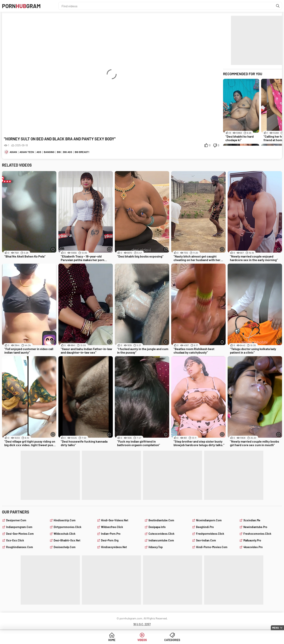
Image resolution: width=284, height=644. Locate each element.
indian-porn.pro (111, 534)
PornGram (21, 6)
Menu (276, 628)
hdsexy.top (156, 547)
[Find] (278, 6)
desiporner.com (16, 520)
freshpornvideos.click (210, 534)
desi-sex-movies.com (20, 534)
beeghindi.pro (205, 527)
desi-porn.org (110, 540)
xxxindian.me (252, 520)
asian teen (27, 152)
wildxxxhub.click (64, 534)
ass (39, 152)
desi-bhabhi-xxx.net (67, 540)
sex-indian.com (206, 540)
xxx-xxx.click (15, 540)
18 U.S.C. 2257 (142, 624)
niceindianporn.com (209, 520)
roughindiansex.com (20, 547)
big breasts (82, 152)
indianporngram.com (19, 527)
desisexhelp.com (65, 547)
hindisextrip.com (65, 520)
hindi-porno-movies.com (212, 547)
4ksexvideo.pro (253, 547)
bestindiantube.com (161, 520)
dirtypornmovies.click (67, 527)
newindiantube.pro (255, 527)
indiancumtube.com (161, 540)
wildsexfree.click (112, 527)
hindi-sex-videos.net (115, 520)
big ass (68, 152)
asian (13, 152)
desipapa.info (157, 527)
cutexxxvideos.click (161, 534)
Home (112, 640)
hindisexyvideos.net (114, 547)
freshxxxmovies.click (257, 534)
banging (49, 152)
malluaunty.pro (252, 540)
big (59, 152)
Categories (172, 640)
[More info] (53, 249)
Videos (142, 640)
